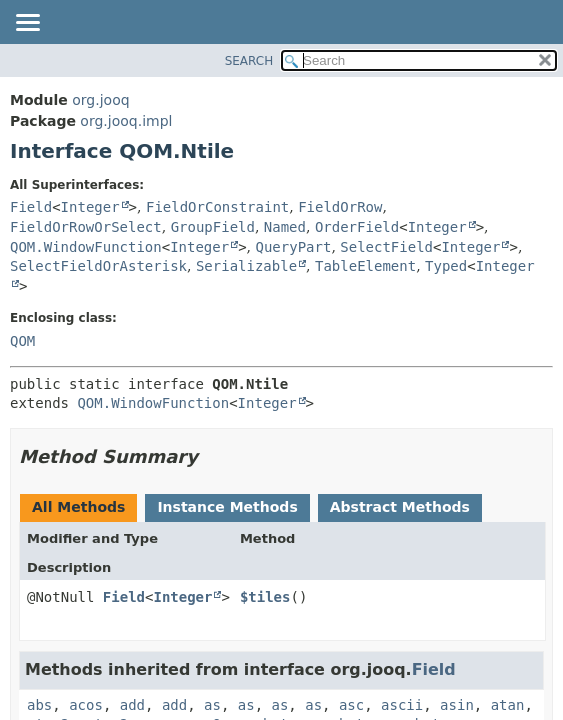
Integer (90, 207)
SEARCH (249, 61)
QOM (22, 341)
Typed (446, 266)
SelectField (386, 247)
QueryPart (294, 247)
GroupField (213, 227)
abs (39, 705)
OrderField (357, 227)
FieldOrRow (340, 207)
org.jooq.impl (126, 121)
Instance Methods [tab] (227, 507)
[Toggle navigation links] (27, 24)
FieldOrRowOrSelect (86, 227)
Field (31, 207)
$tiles (265, 597)
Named (285, 227)
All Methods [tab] (78, 507)
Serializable (246, 266)
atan (508, 705)
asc (351, 705)
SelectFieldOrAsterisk (98, 266)
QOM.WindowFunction (86, 247)
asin (457, 705)
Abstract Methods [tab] (400, 507)
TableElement (365, 266)
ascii (402, 705)
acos (86, 705)
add (132, 705)
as (212, 705)
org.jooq (100, 100)
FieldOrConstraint (217, 207)
